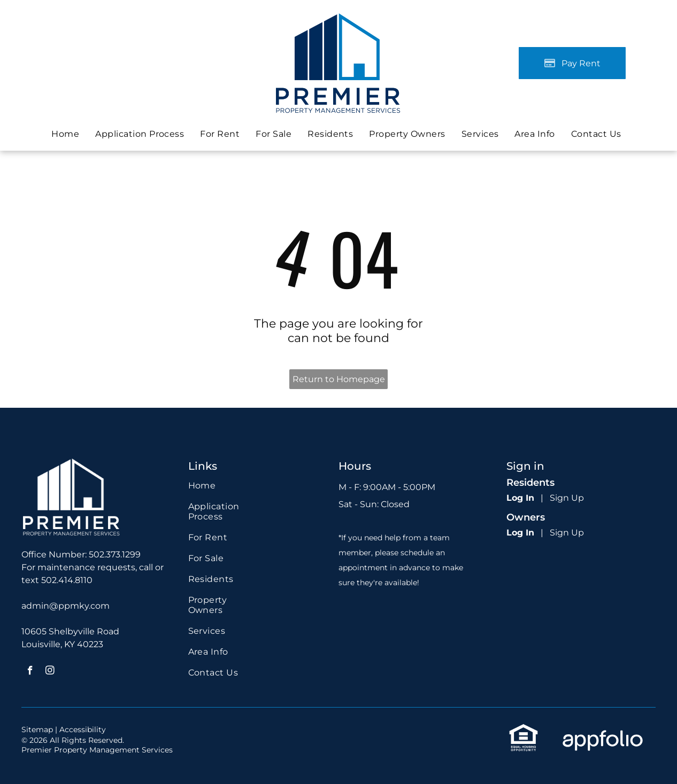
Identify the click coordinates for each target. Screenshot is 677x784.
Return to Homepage (339, 379)
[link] (274, 134)
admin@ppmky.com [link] (66, 606)
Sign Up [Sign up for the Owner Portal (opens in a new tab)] (567, 533)
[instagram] (50, 672)
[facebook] (30, 672)
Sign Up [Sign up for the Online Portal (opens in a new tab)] (567, 498)
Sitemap (37, 729)
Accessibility (83, 729)
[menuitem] (65, 134)
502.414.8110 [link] (67, 580)
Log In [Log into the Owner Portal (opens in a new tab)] (520, 533)
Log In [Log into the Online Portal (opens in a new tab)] (520, 498)
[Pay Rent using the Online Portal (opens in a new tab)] (572, 63)
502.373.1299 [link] (115, 554)
